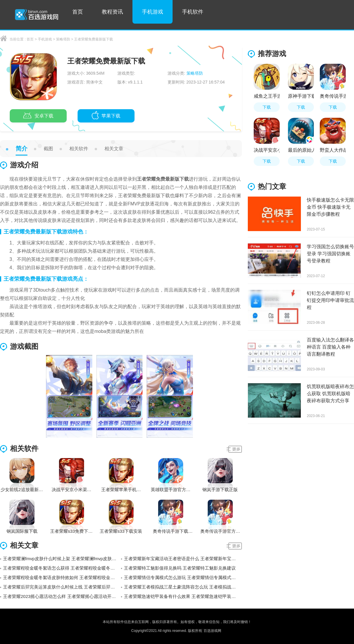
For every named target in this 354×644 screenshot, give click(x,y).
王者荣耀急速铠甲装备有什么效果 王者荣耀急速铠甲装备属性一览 (183, 596)
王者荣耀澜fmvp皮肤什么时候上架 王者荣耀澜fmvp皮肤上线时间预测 (62, 559)
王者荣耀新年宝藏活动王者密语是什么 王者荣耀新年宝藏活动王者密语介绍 (183, 559)
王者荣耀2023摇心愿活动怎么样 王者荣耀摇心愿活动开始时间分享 (62, 596)
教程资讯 (112, 12)
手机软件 (193, 12)
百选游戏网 (212, 631)
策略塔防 (63, 39)
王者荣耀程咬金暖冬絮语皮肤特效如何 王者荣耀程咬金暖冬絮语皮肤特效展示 (62, 577)
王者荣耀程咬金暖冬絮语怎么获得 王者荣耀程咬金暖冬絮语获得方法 (62, 568)
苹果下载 (106, 116)
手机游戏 (153, 12)
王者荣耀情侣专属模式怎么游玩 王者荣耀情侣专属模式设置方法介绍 (183, 577)
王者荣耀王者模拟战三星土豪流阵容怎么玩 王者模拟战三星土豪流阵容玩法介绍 (183, 587)
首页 (78, 12)
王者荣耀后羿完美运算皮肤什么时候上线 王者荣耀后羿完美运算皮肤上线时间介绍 (62, 587)
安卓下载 (38, 116)
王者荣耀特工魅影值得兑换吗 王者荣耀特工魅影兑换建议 (180, 568)
